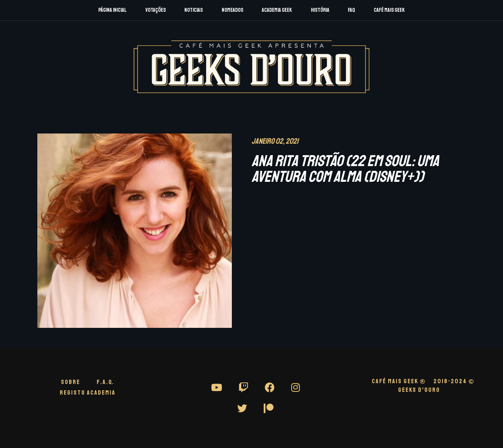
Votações (156, 10)
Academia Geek (277, 10)
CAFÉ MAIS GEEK (399, 381)
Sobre (71, 382)
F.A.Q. (106, 382)
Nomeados (232, 10)
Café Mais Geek (389, 10)
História (320, 10)
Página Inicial (112, 10)
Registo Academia (88, 393)
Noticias (194, 10)
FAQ (351, 10)
